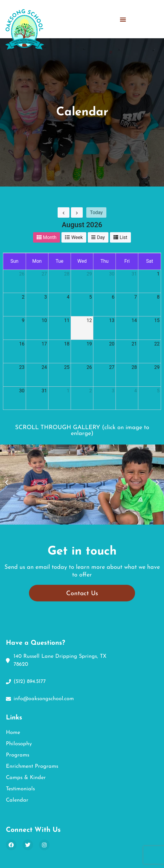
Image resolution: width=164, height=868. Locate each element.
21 (134, 344)
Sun (14, 261)
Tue (59, 261)
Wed (82, 261)
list (124, 237)
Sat (149, 261)
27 (44, 274)
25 (67, 367)
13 (112, 320)
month (50, 237)
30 (112, 274)
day (101, 237)
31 (134, 274)
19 (89, 344)
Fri (127, 261)
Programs (18, 755)
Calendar (17, 800)
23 (22, 367)
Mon (37, 261)
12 (89, 320)
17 (44, 344)
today (96, 212)
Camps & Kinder (26, 778)
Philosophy (19, 744)
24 (44, 367)
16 (22, 344)
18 (67, 344)
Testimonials (20, 789)
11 (67, 320)
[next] (77, 212)
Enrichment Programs (32, 766)
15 (157, 320)
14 (134, 320)
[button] (123, 17)
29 (89, 274)
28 (67, 274)
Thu (104, 261)
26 (22, 274)
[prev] (64, 212)
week (77, 237)
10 (44, 320)
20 (112, 344)
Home (13, 733)
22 (157, 344)
